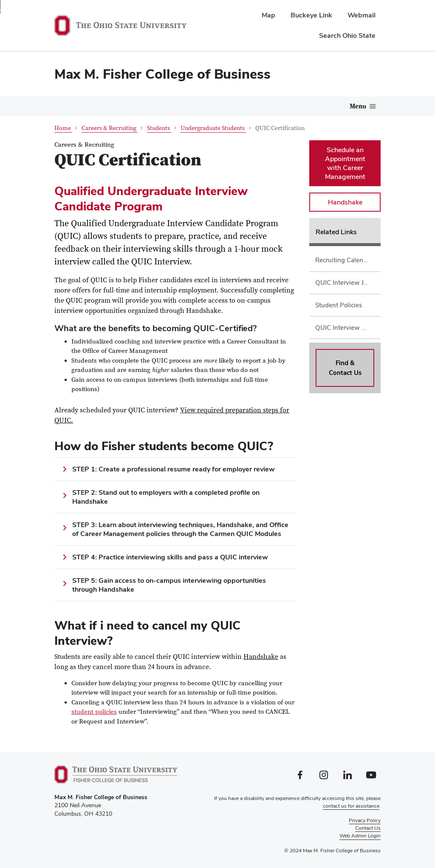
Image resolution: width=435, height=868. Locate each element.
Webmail (362, 15)
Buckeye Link (311, 15)
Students (159, 128)
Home (63, 128)
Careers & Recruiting (110, 128)
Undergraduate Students (213, 128)
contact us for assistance (351, 806)
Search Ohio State (347, 35)
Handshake (261, 657)
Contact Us (368, 828)
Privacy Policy (365, 820)
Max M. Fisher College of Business (162, 74)
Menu (358, 106)
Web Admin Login (360, 836)
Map (268, 15)
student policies (94, 712)
